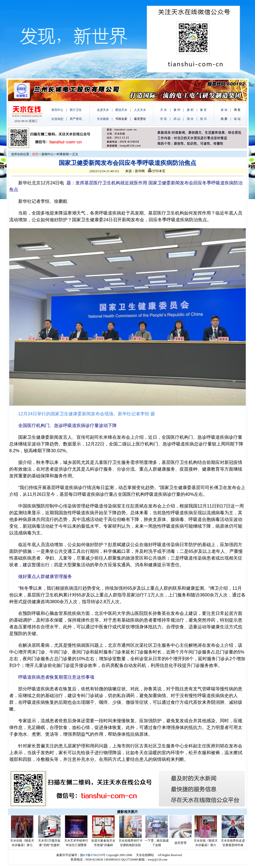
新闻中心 (48, 154)
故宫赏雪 (181, 843)
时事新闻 (63, 154)
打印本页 (157, 171)
